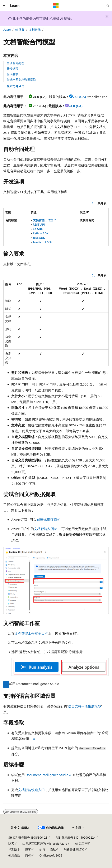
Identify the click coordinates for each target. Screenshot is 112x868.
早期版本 (14, 849)
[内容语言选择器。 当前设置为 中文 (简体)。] (20, 828)
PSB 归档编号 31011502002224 (76, 837)
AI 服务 (20, 30)
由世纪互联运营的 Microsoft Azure (45, 844)
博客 (28, 849)
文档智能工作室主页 (30, 633)
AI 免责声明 (83, 844)
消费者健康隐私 (74, 849)
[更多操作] (105, 30)
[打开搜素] (108, 6)
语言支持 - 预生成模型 (85, 706)
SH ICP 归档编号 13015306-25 (28, 837)
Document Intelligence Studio (47, 775)
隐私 (11, 844)
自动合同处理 (15, 63)
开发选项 (13, 68)
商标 (28, 855)
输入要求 (13, 74)
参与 (42, 849)
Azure (7, 30)
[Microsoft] (56, 6)
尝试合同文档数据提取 (21, 80)
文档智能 (35, 30)
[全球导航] (4, 6)
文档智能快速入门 (31, 790)
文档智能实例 (44, 529)
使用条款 (14, 855)
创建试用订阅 (47, 519)
